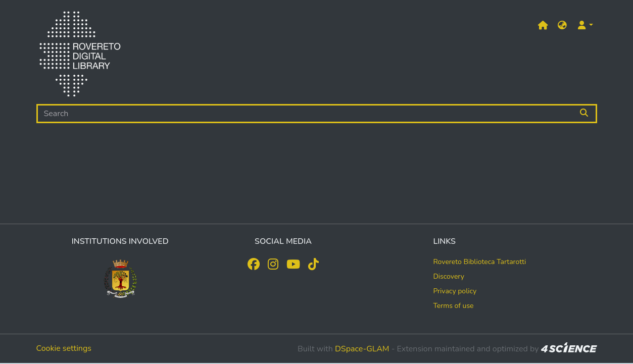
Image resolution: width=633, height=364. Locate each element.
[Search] (305, 114)
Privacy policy (455, 291)
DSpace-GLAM (362, 349)
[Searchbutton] (585, 114)
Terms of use (453, 306)
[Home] (80, 56)
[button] (562, 25)
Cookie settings (64, 348)
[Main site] (543, 25)
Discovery (449, 276)
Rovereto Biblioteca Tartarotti (479, 262)
